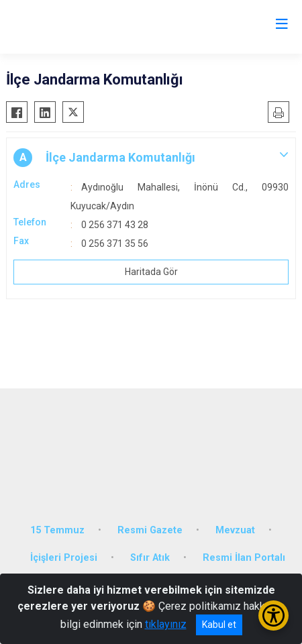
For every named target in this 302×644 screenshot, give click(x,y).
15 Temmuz (57, 530)
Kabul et (219, 625)
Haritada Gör (151, 272)
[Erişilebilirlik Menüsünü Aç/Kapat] (273, 615)
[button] (151, 158)
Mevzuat (235, 530)
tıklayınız (166, 624)
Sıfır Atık (150, 558)
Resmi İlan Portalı (244, 558)
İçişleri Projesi (64, 558)
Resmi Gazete (150, 530)
